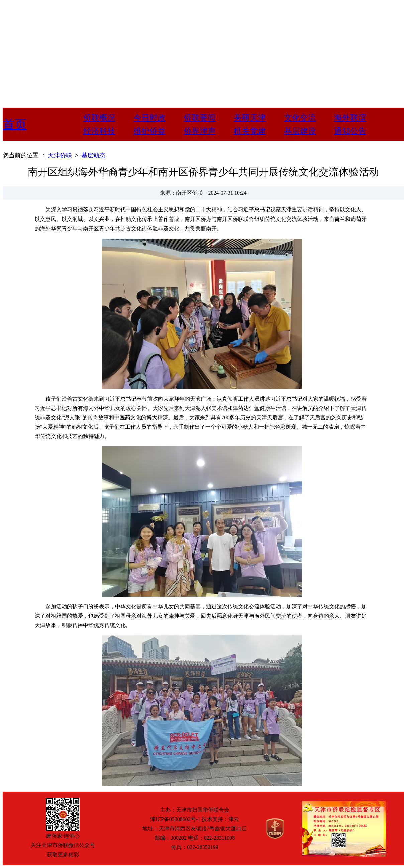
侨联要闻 (200, 118)
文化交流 (300, 118)
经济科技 (99, 131)
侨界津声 (200, 131)
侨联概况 (99, 118)
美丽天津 (250, 118)
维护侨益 (149, 131)
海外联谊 (350, 118)
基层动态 (93, 155)
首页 (15, 124)
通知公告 (350, 131)
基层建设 (300, 131)
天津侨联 (60, 155)
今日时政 (149, 118)
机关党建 (250, 131)
